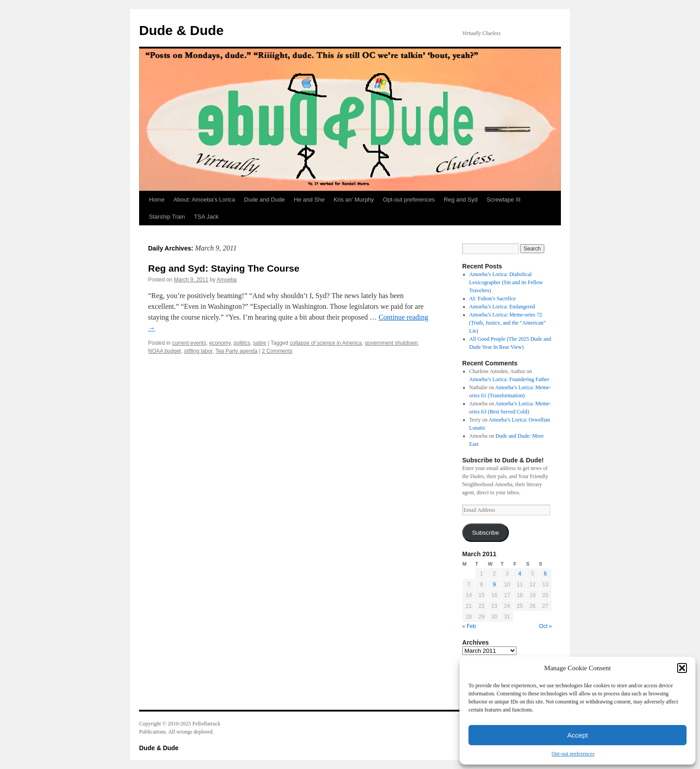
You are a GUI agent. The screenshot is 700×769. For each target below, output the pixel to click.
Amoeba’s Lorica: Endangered (502, 307)
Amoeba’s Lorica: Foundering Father (509, 379)
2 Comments (277, 351)
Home (157, 200)
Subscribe (486, 533)
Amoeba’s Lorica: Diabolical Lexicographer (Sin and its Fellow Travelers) (506, 282)
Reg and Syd (461, 200)
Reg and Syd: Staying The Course (224, 268)
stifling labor (198, 351)
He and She (309, 200)
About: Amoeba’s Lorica (204, 200)
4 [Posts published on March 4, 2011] (520, 574)
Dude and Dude (265, 200)
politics (242, 343)
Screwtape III (503, 200)
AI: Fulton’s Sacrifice (493, 299)
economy (220, 343)
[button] (682, 668)
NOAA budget (164, 351)
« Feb (469, 626)
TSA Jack (206, 217)
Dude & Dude (181, 30)
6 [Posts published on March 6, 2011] (545, 574)
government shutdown (391, 343)
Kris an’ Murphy (354, 200)
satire (260, 343)
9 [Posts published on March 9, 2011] (494, 584)
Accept (577, 735)
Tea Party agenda (236, 351)
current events (189, 343)
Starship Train (167, 217)
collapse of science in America (326, 343)
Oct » (545, 626)
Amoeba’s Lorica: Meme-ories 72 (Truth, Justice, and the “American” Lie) (508, 323)
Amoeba (227, 280)
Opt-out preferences (573, 754)
